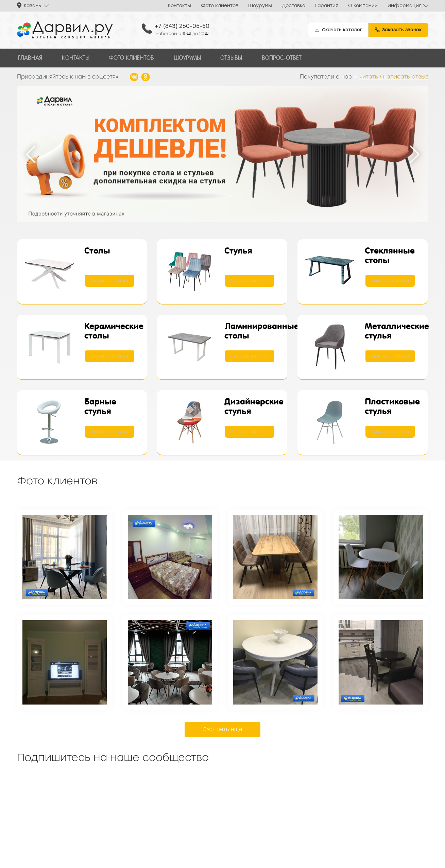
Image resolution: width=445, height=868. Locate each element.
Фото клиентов (220, 6)
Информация (405, 6)
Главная (29, 57)
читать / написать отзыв (394, 75)
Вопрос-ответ (274, 57)
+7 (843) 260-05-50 (182, 26)
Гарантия (327, 6)
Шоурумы (260, 6)
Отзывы (225, 57)
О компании (363, 6)
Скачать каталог (110, 280)
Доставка (294, 6)
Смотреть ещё (222, 728)
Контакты (179, 6)
